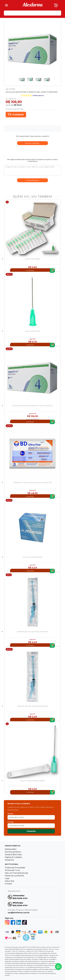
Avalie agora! (38, 95)
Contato (8, 884)
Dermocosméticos (13, 852)
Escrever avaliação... (33, 143)
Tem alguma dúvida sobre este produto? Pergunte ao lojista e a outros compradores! (32, 160)
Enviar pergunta (32, 180)
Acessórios (9, 860)
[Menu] (6, 5)
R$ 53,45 (18, 105)
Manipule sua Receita (14, 876)
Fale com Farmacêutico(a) (16, 873)
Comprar (18, 115)
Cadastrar (31, 831)
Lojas (7, 878)
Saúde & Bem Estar (13, 855)
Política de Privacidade (15, 868)
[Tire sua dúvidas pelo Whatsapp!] (58, 967)
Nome (10, 814)
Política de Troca (12, 870)
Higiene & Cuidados (13, 857)
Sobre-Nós (10, 881)
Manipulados (11, 849)
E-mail (10, 822)
